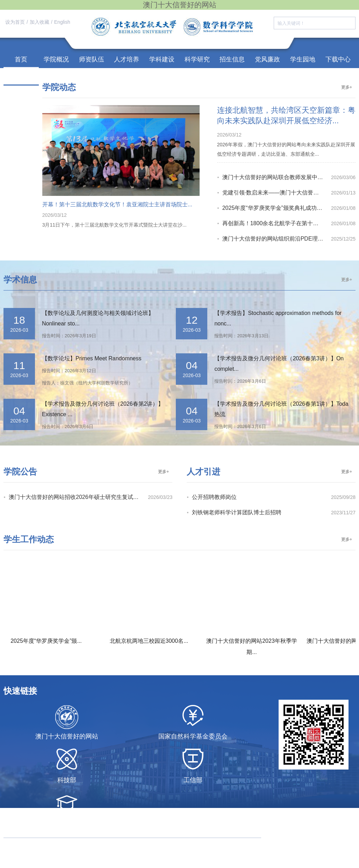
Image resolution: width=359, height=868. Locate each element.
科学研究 (197, 59)
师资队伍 (92, 59)
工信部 (193, 780)
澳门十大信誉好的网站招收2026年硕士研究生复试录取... (78, 497)
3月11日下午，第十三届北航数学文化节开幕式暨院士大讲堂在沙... (114, 225)
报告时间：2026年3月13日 (241, 336)
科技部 (67, 780)
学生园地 (303, 59)
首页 (21, 59)
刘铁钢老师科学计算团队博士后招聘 (237, 512)
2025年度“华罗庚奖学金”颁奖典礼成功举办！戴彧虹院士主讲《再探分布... (277, 208)
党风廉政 (267, 59)
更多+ (347, 87)
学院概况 (56, 59)
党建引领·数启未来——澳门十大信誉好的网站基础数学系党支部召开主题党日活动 (277, 193)
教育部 (67, 824)
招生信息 (232, 59)
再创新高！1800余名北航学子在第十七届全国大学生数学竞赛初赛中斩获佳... (277, 223)
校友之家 (21, 77)
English (62, 22)
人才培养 (127, 59)
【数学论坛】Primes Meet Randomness (92, 358)
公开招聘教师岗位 (214, 497)
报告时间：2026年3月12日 (69, 371)
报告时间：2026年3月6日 (240, 381)
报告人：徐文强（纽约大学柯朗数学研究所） (87, 383)
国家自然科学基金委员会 (193, 736)
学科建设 (162, 59)
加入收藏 (40, 22)
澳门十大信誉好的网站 (67, 736)
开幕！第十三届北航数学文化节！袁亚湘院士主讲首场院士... (117, 204)
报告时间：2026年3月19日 (69, 336)
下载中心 (338, 59)
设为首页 (15, 22)
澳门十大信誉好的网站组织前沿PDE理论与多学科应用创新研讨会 (277, 239)
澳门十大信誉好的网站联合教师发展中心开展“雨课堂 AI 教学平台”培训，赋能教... (277, 177)
